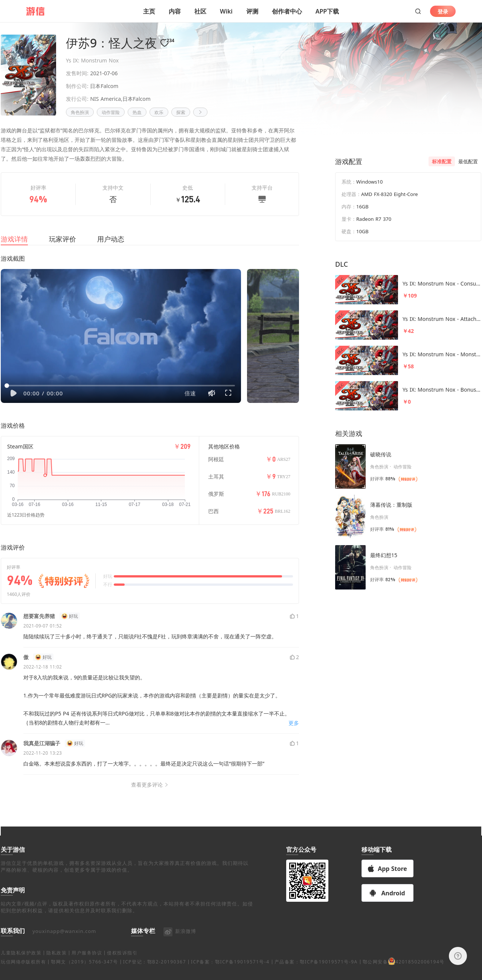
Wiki (226, 11)
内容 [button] (175, 11)
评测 (252, 11)
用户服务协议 (87, 962)
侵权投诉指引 (122, 962)
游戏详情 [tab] (14, 248)
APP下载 (327, 11)
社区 (200, 11)
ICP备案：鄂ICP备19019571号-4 (230, 971)
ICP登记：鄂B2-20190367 (155, 971)
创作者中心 (287, 11)
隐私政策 (56, 962)
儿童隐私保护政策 (21, 962)
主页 (149, 11)
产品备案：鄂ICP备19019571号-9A (316, 971)
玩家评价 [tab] (63, 248)
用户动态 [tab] (111, 248)
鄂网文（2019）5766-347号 (84, 971)
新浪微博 (179, 940)
